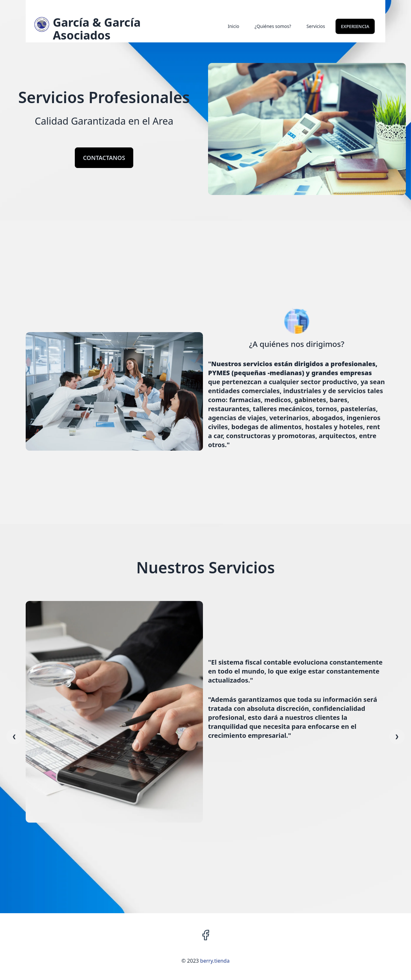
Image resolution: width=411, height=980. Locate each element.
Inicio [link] (233, 26)
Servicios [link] (316, 26)
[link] (92, 29)
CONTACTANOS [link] (104, 158)
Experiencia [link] (355, 26)
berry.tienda (215, 961)
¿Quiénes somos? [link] (273, 26)
